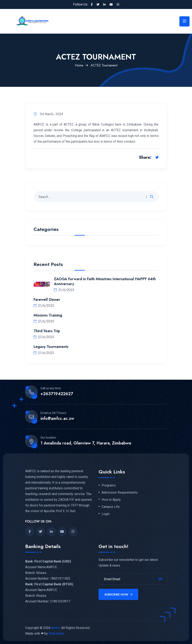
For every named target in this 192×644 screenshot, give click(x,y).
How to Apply (111, 500)
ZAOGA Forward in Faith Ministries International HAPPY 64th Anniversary (105, 281)
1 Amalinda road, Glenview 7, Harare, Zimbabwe (86, 443)
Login (106, 514)
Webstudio (56, 634)
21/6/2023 (64, 290)
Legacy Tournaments (51, 347)
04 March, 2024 (48, 114)
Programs (109, 485)
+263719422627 (57, 394)
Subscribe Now (118, 594)
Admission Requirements (120, 493)
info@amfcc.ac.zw (57, 419)
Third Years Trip (47, 331)
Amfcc (56, 628)
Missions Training (48, 315)
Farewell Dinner (47, 300)
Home (79, 65)
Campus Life (111, 507)
